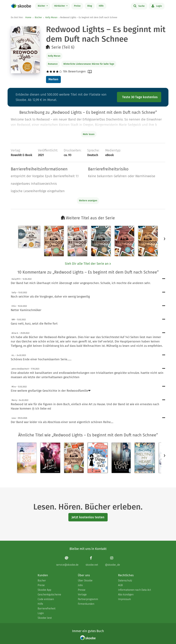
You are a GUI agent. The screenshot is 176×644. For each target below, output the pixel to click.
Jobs (80, 585)
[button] (165, 239)
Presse (82, 590)
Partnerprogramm (88, 599)
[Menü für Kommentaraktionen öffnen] (164, 279)
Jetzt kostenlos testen (88, 517)
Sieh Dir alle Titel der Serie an (88, 264)
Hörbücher (60, 6)
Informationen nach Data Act (134, 590)
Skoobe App (44, 590)
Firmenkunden (86, 604)
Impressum (125, 599)
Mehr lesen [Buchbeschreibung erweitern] (89, 134)
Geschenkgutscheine (49, 595)
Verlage (82, 595)
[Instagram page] (113, 561)
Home (28, 17)
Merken (53, 79)
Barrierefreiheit (46, 609)
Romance (53, 64)
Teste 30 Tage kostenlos (140, 97)
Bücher (42, 6)
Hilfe (101, 6)
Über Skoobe (85, 581)
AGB (120, 585)
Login (157, 6)
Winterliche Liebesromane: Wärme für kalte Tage (89, 64)
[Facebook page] (92, 561)
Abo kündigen (126, 595)
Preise (77, 6)
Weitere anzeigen (88, 201)
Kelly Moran (51, 17)
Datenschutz (125, 581)
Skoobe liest (45, 618)
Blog (90, 6)
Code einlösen (46, 599)
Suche (139, 6)
